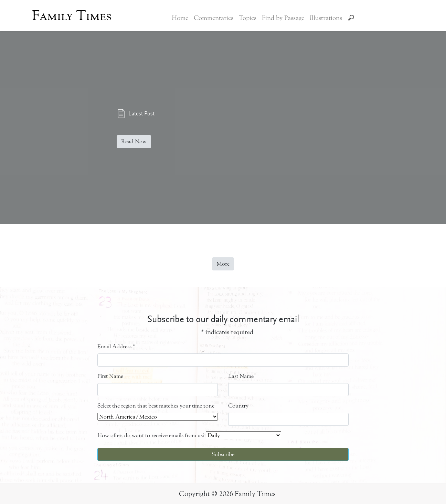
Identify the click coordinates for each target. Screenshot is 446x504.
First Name (110, 376)
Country (238, 406)
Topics (248, 18)
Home (180, 18)
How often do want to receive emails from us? (151, 435)
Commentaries (214, 18)
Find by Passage (283, 18)
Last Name (241, 376)
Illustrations (326, 18)
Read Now (134, 141)
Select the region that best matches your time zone (156, 406)
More (223, 264)
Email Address (116, 346)
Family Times (72, 16)
